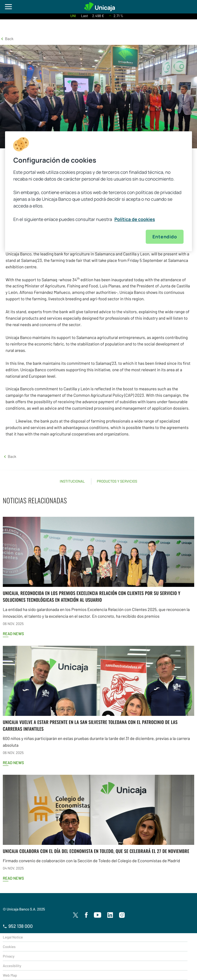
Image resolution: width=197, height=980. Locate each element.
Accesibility (12, 966)
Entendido (165, 237)
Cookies (9, 947)
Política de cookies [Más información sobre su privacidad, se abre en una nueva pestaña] (135, 220)
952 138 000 (18, 926)
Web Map (10, 975)
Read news (13, 634)
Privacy (9, 956)
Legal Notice (13, 937)
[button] (7, 39)
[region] (99, 192)
